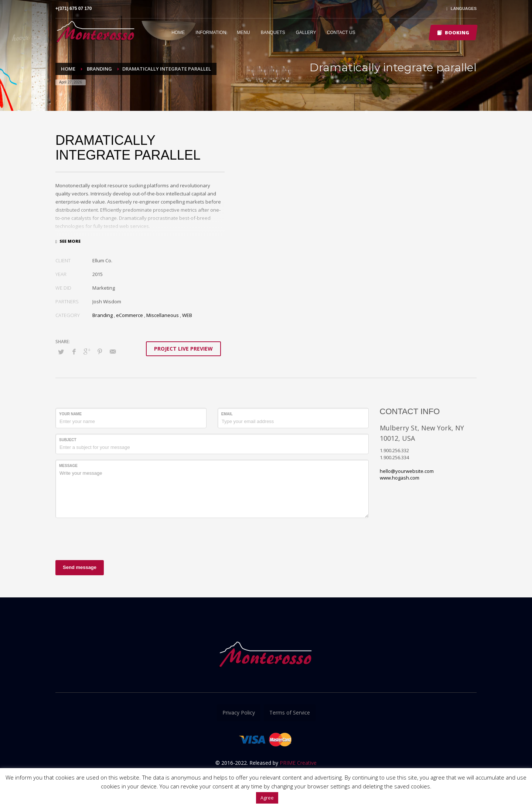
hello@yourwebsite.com (407, 471)
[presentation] (112, 538)
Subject (68, 440)
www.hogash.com (400, 478)
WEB (187, 315)
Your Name (70, 414)
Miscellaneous (163, 315)
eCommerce (129, 315)
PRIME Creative (298, 763)
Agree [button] (267, 798)
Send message (80, 567)
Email (227, 414)
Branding (103, 315)
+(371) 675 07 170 (74, 8)
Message (68, 466)
